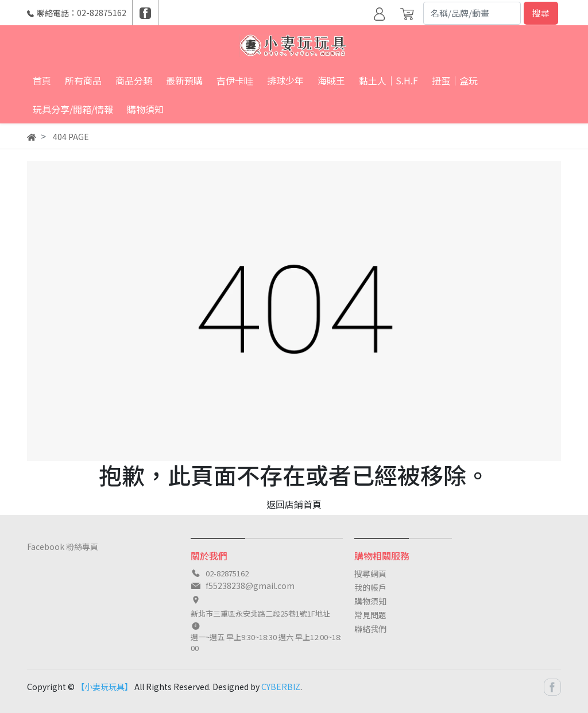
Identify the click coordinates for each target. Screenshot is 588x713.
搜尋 (541, 13)
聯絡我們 (370, 629)
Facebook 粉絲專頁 (63, 547)
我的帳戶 (370, 587)
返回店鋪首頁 (294, 504)
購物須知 (370, 601)
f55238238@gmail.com (250, 586)
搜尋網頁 (370, 573)
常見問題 (370, 615)
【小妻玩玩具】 (105, 687)
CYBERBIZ (281, 687)
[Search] (472, 13)
